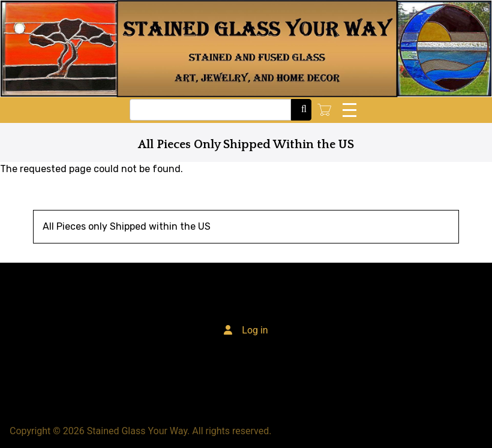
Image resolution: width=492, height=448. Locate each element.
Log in (255, 330)
